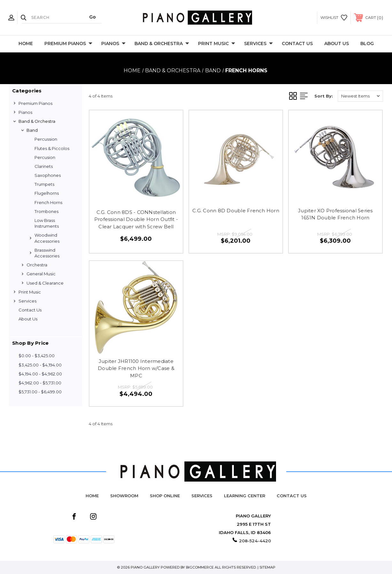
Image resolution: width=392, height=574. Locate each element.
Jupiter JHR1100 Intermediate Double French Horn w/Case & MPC (136, 368)
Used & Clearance (45, 283)
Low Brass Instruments (47, 223)
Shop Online (165, 496)
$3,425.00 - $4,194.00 (40, 365)
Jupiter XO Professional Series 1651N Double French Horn (335, 214)
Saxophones (48, 175)
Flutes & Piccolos (52, 148)
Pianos (113, 44)
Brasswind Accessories (47, 253)
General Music (41, 274)
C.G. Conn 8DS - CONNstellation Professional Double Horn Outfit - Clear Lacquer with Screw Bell (136, 219)
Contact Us (297, 43)
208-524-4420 (255, 541)
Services (258, 44)
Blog (367, 43)
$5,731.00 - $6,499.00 (40, 392)
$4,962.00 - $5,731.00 (40, 383)
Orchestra (37, 265)
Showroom (124, 496)
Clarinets (44, 166)
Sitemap (267, 567)
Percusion (45, 157)
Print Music (217, 44)
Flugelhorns (47, 193)
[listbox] (360, 96)
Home (26, 43)
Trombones (46, 211)
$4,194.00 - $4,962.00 (40, 374)
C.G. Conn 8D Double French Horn (236, 211)
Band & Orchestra (162, 44)
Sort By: (324, 96)
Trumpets (44, 184)
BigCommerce (200, 567)
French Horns (48, 202)
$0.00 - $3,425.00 (37, 356)
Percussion (46, 139)
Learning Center (245, 496)
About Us (337, 43)
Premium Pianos (68, 44)
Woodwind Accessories (47, 238)
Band (32, 130)
